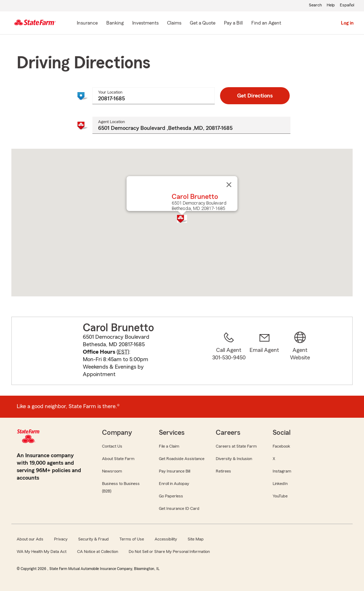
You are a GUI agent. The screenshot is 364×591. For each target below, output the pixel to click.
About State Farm (118, 459)
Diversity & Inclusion (234, 459)
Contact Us (112, 446)
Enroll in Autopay (174, 484)
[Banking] (115, 23)
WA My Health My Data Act (42, 552)
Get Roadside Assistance (182, 459)
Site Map (196, 539)
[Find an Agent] (266, 23)
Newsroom (112, 471)
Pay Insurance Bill (175, 471)
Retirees (223, 471)
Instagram (282, 471)
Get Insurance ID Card (179, 508)
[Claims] (174, 23)
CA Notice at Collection (98, 552)
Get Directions (255, 96)
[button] (182, 219)
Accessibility (166, 539)
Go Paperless (171, 496)
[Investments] (145, 23)
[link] (264, 355)
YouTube (280, 496)
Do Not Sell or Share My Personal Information (169, 552)
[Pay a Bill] (233, 23)
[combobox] (153, 96)
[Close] (229, 185)
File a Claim (169, 446)
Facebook (281, 446)
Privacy (61, 539)
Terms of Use (132, 539)
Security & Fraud (93, 539)
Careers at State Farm (236, 446)
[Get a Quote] (203, 23)
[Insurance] (87, 23)
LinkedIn (280, 484)
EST (123, 352)
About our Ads (30, 539)
